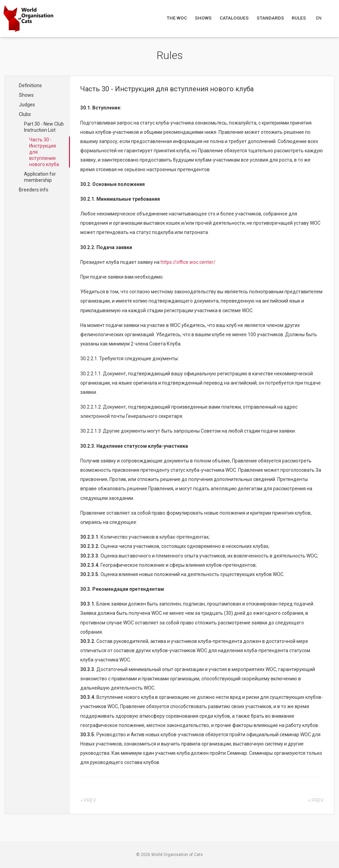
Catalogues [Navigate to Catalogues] (235, 18)
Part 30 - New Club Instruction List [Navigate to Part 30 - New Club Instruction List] (44, 127)
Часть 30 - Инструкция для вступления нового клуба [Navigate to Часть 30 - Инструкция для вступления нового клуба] (44, 152)
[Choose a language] (323, 18)
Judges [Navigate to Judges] (27, 105)
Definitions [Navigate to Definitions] (30, 85)
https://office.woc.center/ (188, 262)
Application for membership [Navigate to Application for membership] (40, 177)
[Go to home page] (28, 19)
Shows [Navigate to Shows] (203, 18)
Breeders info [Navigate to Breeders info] (34, 190)
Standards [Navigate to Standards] (271, 18)
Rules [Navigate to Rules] (299, 18)
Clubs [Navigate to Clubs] (25, 114)
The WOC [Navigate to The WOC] (177, 18)
